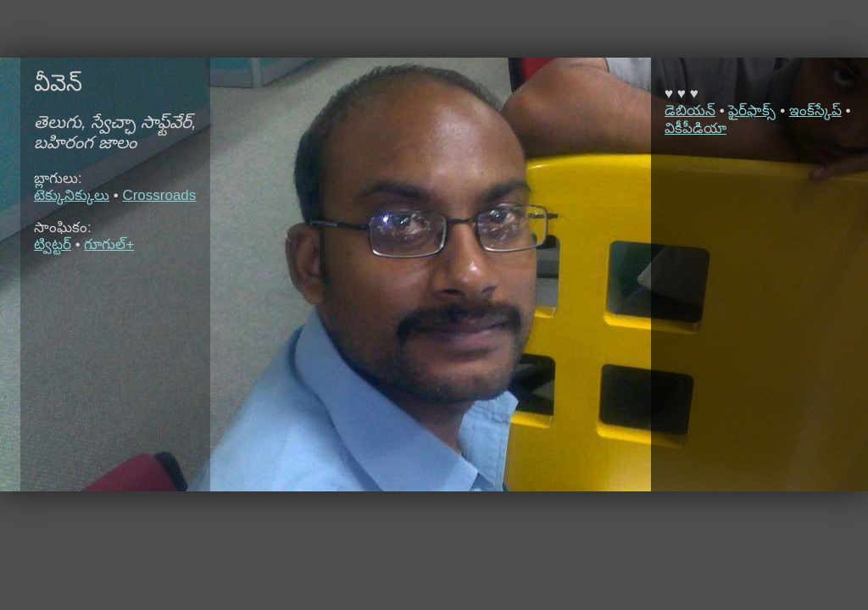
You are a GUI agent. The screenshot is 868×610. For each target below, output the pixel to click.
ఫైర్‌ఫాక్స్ (752, 111)
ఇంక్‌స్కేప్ (815, 111)
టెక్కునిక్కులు (72, 195)
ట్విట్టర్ (53, 244)
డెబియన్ (690, 111)
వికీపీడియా (696, 128)
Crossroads (159, 195)
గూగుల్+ (109, 244)
